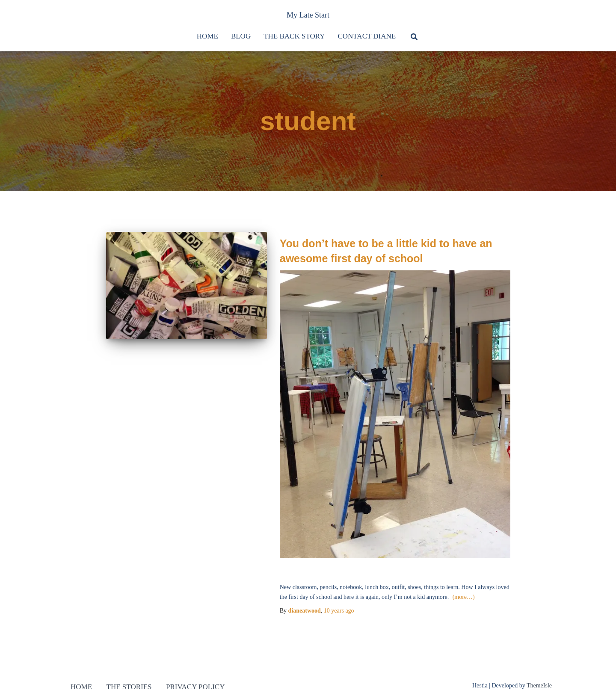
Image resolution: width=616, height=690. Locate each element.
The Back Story (294, 36)
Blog (241, 36)
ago (339, 611)
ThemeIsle (539, 686)
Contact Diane (367, 36)
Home (207, 36)
